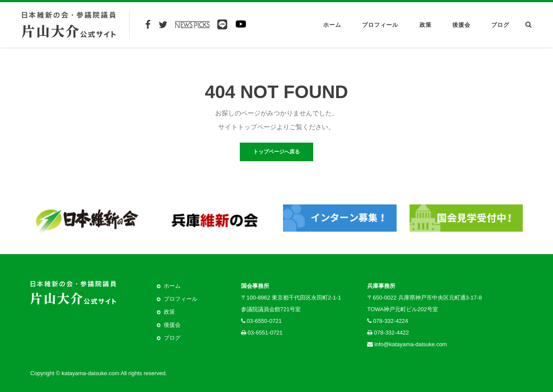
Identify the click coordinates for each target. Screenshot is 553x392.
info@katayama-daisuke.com (411, 344)
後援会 (461, 25)
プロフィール (380, 25)
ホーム (332, 25)
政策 (426, 25)
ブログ (500, 25)
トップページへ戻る (276, 152)
